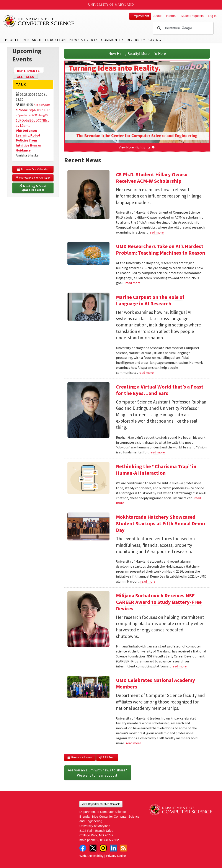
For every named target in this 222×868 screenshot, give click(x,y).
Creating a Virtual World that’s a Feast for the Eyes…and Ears (160, 390)
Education (55, 40)
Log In (212, 16)
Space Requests (192, 16)
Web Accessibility (91, 856)
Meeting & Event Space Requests (33, 188)
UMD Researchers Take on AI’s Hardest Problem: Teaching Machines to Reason (161, 250)
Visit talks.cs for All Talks (33, 178)
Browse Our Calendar (33, 169)
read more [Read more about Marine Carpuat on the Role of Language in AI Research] (146, 372)
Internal (171, 16)
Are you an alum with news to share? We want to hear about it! (98, 773)
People (12, 40)
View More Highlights (137, 147)
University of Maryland (111, 5)
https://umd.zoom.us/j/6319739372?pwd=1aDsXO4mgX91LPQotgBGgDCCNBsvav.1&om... (33, 115)
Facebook (83, 848)
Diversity (136, 40)
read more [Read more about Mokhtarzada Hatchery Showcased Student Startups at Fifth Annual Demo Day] (148, 581)
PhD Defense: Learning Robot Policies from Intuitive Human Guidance (29, 140)
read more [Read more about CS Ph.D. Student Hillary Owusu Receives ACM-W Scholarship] (156, 232)
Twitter (93, 848)
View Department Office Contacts (101, 804)
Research (32, 40)
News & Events (84, 40)
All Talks (26, 77)
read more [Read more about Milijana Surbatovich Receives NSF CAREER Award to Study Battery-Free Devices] (179, 666)
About (158, 16)
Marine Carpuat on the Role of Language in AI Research (150, 300)
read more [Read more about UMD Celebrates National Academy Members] (134, 743)
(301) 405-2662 (108, 840)
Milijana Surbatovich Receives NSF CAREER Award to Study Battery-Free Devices (159, 602)
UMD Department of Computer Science (39, 21)
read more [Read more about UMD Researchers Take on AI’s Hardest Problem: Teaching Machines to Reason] (133, 283)
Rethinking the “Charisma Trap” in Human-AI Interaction (156, 470)
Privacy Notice (116, 856)
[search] (183, 28)
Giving (155, 40)
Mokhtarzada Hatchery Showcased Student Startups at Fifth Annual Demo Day (160, 523)
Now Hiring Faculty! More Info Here (137, 54)
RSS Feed (107, 757)
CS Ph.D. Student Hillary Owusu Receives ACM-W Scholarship (152, 178)
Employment (140, 16)
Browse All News (80, 757)
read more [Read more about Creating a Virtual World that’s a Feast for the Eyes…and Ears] (157, 452)
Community (112, 40)
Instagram (103, 848)
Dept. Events (30, 70)
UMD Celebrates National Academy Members (156, 683)
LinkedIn (113, 848)
